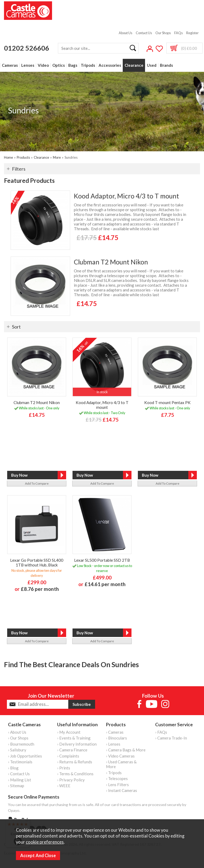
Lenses (28, 65)
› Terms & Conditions (75, 774)
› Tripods (114, 773)
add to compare (37, 483)
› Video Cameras (120, 756)
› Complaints (68, 756)
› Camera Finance (72, 750)
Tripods (88, 65)
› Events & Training (74, 738)
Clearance (134, 65)
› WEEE (64, 786)
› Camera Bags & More (126, 750)
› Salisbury (17, 750)
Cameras (10, 65)
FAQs (178, 33)
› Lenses (113, 744)
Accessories (110, 65)
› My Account (69, 732)
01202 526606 (27, 48)
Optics (59, 65)
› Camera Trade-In (171, 738)
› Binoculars (116, 738)
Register (192, 33)
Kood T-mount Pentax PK (167, 402)
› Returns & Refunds (75, 762)
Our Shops (163, 33)
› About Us (17, 732)
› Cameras (115, 732)
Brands (166, 65)
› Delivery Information (77, 744)
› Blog (13, 768)
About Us (126, 33)
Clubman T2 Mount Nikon (111, 262)
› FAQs (161, 732)
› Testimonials (20, 762)
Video (43, 65)
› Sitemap (16, 786)
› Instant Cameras (122, 790)
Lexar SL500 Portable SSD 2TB (102, 560)
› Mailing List (20, 780)
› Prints (64, 768)
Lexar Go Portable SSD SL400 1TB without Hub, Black (37, 563)
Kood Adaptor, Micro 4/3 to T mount (126, 196)
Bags (73, 65)
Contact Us (144, 33)
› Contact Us (19, 774)
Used (152, 65)
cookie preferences (45, 842)
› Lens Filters (117, 785)
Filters (19, 169)
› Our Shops (18, 738)
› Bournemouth (21, 744)
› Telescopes (117, 778)
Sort (16, 327)
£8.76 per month (40, 589)
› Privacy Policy (71, 780)
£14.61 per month (105, 584)
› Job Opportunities (25, 756)
